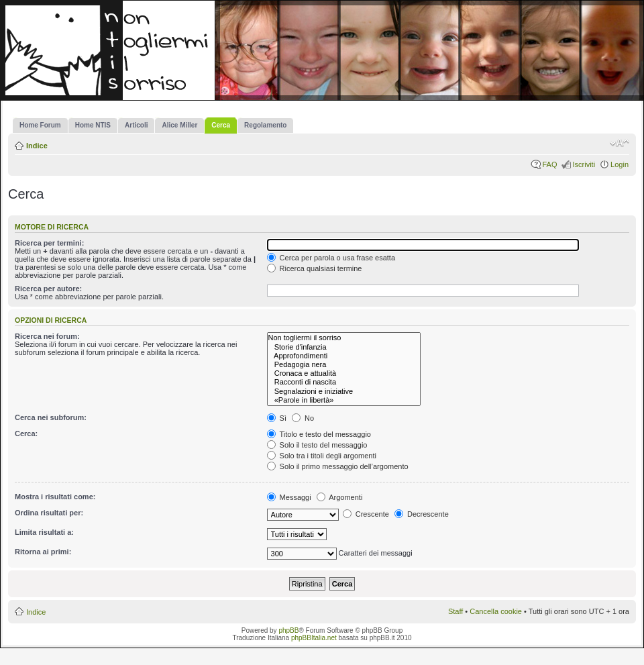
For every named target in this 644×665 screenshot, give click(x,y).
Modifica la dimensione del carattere (620, 143)
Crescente (366, 514)
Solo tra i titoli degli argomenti (322, 456)
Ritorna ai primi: (43, 552)
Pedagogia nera (344, 365)
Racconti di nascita (344, 382)
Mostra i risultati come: (55, 497)
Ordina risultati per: (49, 513)
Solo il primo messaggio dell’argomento (338, 466)
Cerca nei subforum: (51, 417)
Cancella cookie (496, 611)
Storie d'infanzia (344, 347)
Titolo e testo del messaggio (319, 434)
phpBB (288, 630)
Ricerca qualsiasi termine (315, 268)
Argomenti (340, 497)
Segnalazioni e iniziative (344, 392)
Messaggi (289, 497)
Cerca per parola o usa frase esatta (331, 258)
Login (620, 164)
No (303, 418)
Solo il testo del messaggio (317, 445)
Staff (455, 611)
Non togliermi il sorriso (344, 338)
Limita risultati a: (44, 532)
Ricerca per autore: (48, 289)
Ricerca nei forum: (47, 336)
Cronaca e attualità (344, 373)
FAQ (549, 164)
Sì (277, 418)
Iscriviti (584, 164)
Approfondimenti (344, 356)
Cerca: (26, 433)
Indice (37, 146)
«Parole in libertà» (344, 400)
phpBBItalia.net (314, 638)
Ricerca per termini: (49, 243)
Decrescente (422, 514)
